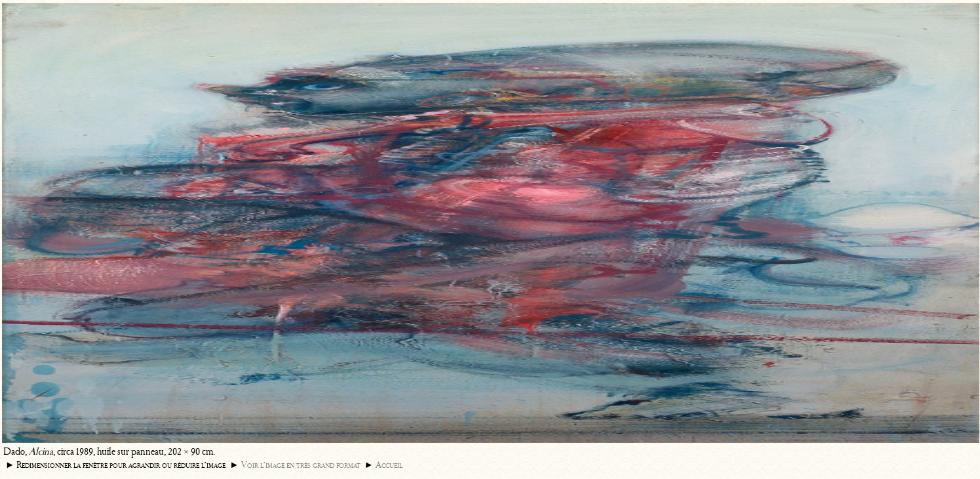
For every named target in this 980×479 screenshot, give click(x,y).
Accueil (389, 465)
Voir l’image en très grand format (301, 465)
